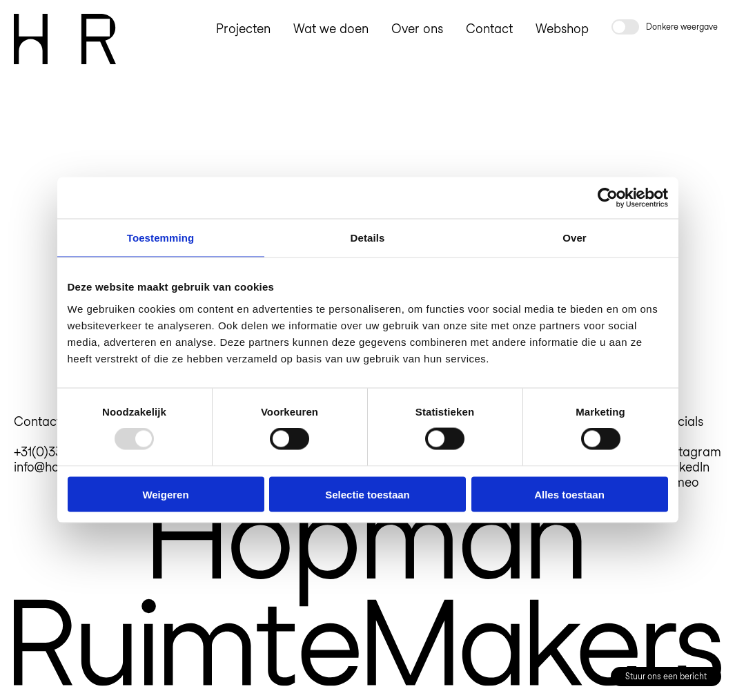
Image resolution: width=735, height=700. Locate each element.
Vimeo (681, 482)
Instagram (692, 452)
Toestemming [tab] (161, 238)
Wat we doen (331, 29)
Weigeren (165, 494)
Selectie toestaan (367, 494)
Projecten (243, 29)
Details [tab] (368, 238)
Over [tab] (575, 238)
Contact (489, 29)
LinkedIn (686, 467)
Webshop (562, 29)
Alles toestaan (569, 494)
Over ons (417, 29)
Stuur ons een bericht (666, 676)
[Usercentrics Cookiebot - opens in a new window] (608, 198)
